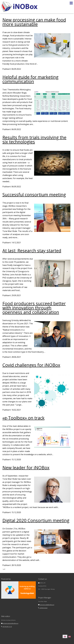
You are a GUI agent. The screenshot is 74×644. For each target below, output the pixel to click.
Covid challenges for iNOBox (31, 365)
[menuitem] (65, 636)
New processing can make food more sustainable (34, 22)
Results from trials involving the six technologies (34, 140)
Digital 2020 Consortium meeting (36, 520)
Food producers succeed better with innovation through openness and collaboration (34, 308)
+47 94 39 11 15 (7, 626)
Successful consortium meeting (34, 195)
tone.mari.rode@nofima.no (47, 605)
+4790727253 (43, 608)
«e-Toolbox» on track (23, 418)
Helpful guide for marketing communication (30, 79)
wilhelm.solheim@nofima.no (11, 623)
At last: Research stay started (32, 251)
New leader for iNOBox (26, 468)
